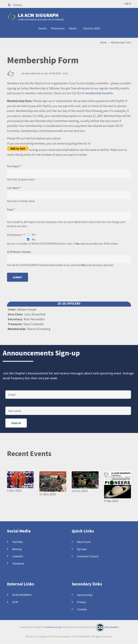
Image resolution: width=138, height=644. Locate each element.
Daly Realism (112, 627)
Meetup (17, 549)
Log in (128, 3)
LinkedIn (18, 556)
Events (42, 28)
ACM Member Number (19, 252)
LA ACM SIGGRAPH (38, 15)
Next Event (84, 542)
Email (10, 210)
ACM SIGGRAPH (22, 595)
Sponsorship (85, 595)
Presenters (58, 28)
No (33, 239)
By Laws (82, 549)
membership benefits (99, 93)
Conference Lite (53, 627)
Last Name (13, 188)
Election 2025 (92, 28)
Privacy (81, 602)
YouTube (18, 542)
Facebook (18, 563)
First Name (13, 166)
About (73, 30)
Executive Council (88, 556)
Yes (34, 235)
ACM (15, 602)
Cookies (82, 609)
